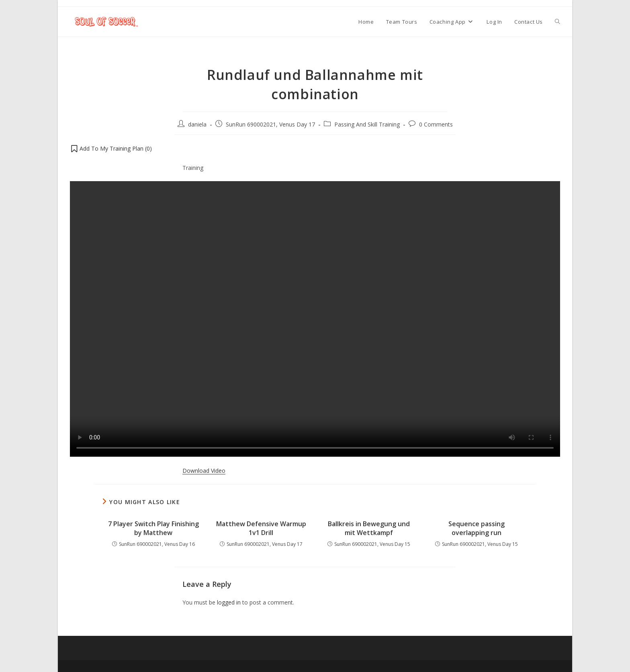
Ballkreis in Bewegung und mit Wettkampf (369, 528)
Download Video (204, 471)
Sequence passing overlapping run (477, 528)
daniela (197, 124)
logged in (229, 602)
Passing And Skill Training (367, 124)
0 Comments (436, 124)
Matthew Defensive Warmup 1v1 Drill (261, 528)
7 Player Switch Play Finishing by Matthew (153, 528)
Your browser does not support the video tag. (315, 319)
